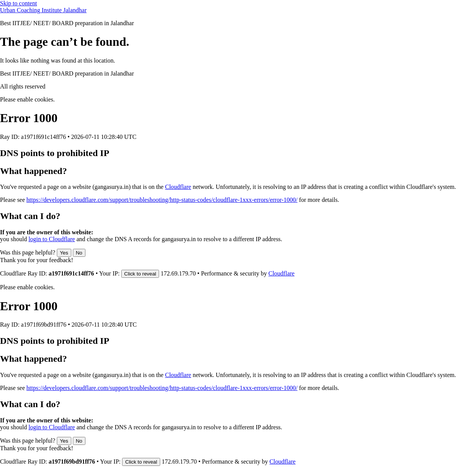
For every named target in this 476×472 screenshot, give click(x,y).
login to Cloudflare (52, 239)
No (79, 253)
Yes (64, 253)
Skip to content (18, 3)
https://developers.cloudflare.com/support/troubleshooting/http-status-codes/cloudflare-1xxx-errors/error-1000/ (162, 200)
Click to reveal (140, 274)
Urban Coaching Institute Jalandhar (43, 10)
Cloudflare (178, 187)
